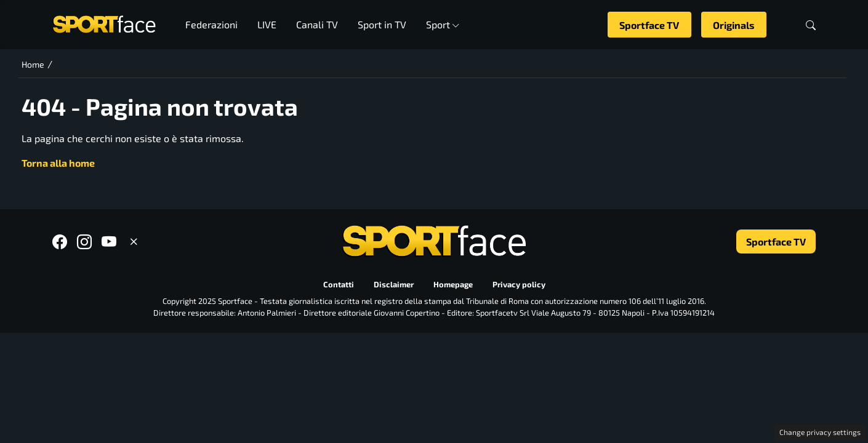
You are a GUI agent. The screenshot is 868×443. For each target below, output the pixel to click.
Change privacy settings (820, 432)
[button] (811, 25)
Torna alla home (58, 163)
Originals (734, 25)
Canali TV (317, 24)
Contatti (339, 284)
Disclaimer (394, 284)
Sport (443, 24)
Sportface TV (649, 25)
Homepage (453, 284)
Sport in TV (382, 24)
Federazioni (211, 24)
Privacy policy (519, 284)
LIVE (267, 24)
